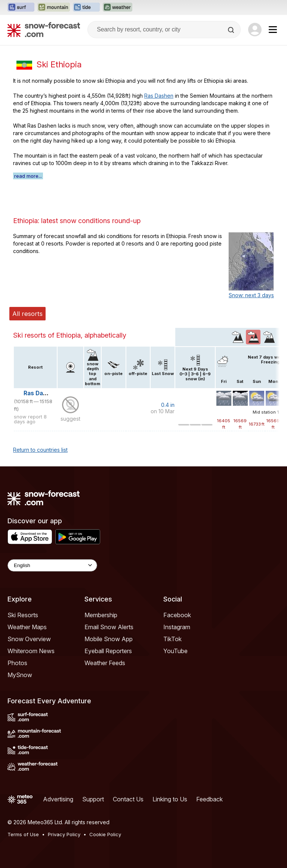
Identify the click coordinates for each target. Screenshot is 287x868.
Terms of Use (23, 834)
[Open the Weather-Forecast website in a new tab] (118, 7)
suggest (70, 419)
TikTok (172, 639)
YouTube (175, 651)
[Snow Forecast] (44, 30)
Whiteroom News (31, 651)
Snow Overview (29, 639)
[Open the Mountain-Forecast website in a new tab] (54, 7)
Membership (101, 615)
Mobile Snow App (109, 639)
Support (93, 799)
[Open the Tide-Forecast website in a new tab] (86, 7)
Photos (17, 663)
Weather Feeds (105, 663)
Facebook (177, 615)
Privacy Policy (64, 834)
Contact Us (128, 799)
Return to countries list (40, 450)
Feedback (209, 799)
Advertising (58, 799)
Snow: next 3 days (251, 295)
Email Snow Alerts (109, 627)
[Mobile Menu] (273, 30)
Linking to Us (170, 799)
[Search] (232, 30)
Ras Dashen (159, 96)
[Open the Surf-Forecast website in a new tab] (21, 7)
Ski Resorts (23, 615)
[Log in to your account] (255, 30)
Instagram (177, 627)
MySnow (20, 675)
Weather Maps (27, 627)
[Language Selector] (52, 565)
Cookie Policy (105, 834)
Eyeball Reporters (108, 651)
